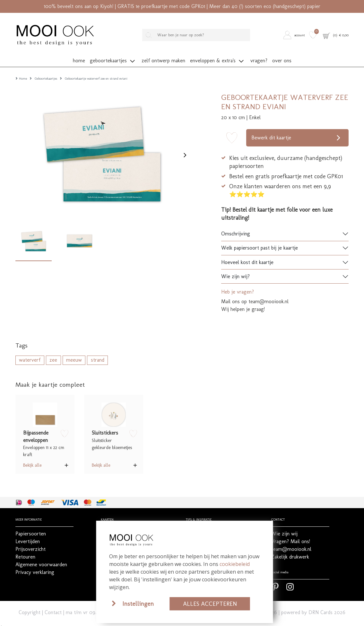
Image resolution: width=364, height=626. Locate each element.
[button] (295, 35)
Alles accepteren (210, 604)
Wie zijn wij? (235, 271)
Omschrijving (236, 228)
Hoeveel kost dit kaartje (247, 256)
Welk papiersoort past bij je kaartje (260, 242)
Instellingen (138, 604)
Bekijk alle (32, 460)
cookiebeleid (235, 564)
